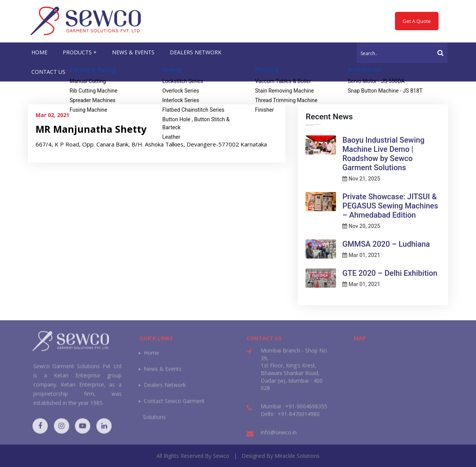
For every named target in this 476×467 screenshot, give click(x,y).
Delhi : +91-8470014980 (290, 418)
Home (151, 357)
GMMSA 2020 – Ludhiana (386, 244)
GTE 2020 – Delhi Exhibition (390, 273)
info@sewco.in (279, 437)
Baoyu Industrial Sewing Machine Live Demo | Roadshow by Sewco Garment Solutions (383, 154)
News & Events (163, 373)
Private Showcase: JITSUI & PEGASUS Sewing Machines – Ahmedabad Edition (390, 206)
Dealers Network (165, 389)
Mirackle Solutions (297, 456)
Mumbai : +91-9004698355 (294, 411)
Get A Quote (417, 21)
